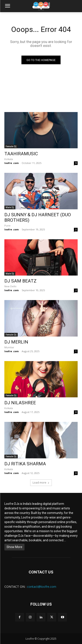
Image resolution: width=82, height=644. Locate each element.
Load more (41, 483)
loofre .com (11, 163)
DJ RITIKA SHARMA (25, 464)
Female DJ (11, 146)
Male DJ (10, 207)
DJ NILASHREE (20, 403)
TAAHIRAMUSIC (21, 154)
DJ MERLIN (16, 342)
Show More (14, 547)
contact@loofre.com (42, 587)
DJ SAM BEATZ (20, 281)
